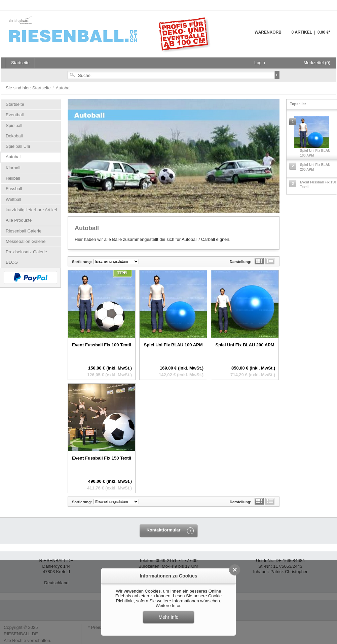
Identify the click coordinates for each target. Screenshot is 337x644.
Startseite (42, 88)
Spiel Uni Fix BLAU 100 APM (173, 345)
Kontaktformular (163, 530)
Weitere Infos (168, 606)
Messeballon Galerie (26, 241)
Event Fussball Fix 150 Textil (102, 458)
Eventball (15, 115)
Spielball (14, 125)
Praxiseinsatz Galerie (26, 252)
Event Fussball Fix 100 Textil (102, 345)
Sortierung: (82, 262)
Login (260, 63)
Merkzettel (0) (317, 63)
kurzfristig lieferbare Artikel (31, 210)
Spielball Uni (18, 146)
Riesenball (111, 34)
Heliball (13, 178)
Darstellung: (240, 262)
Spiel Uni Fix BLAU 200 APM (245, 345)
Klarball (13, 168)
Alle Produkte (19, 220)
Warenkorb (238, 36)
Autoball (14, 157)
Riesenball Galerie (24, 231)
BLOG (12, 262)
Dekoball (14, 136)
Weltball (13, 199)
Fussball (14, 189)
